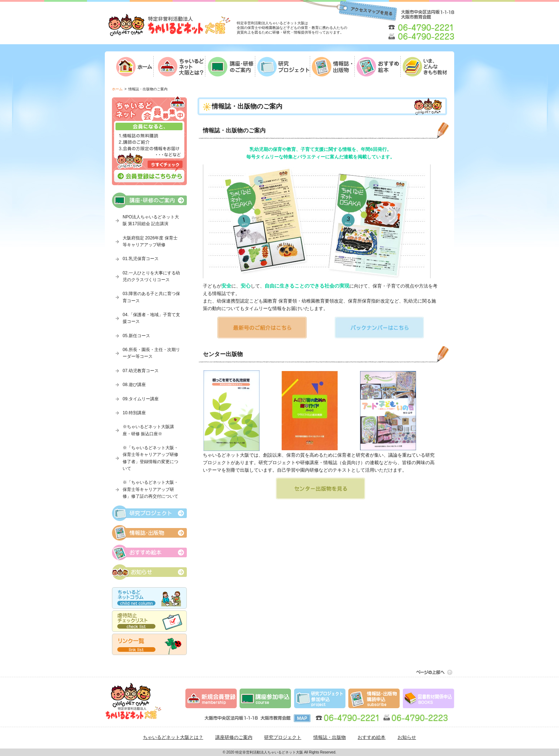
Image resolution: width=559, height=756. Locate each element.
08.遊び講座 (134, 385)
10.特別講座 (134, 413)
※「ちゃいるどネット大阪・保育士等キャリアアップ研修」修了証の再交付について (150, 489)
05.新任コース (136, 336)
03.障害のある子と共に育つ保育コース (151, 297)
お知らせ (407, 737)
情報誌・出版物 (330, 737)
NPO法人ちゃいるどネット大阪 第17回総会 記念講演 (151, 220)
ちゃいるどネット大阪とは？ (173, 737)
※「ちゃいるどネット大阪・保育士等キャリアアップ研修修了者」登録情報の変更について (150, 458)
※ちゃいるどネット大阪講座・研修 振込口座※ (148, 430)
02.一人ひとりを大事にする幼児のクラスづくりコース (151, 276)
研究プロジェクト (283, 737)
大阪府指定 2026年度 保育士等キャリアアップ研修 (150, 241)
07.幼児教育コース (141, 371)
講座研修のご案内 (234, 737)
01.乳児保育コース (141, 259)
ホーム (117, 89)
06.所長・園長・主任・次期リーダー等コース (151, 353)
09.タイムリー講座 (141, 399)
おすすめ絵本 (371, 737)
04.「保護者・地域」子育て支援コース (151, 318)
